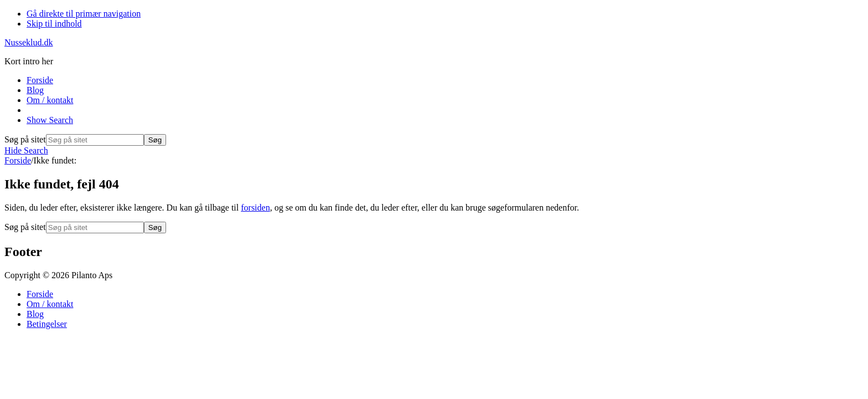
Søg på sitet (25, 139)
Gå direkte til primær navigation (84, 14)
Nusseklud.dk (29, 42)
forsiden (255, 208)
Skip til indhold (54, 24)
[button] (50, 120)
